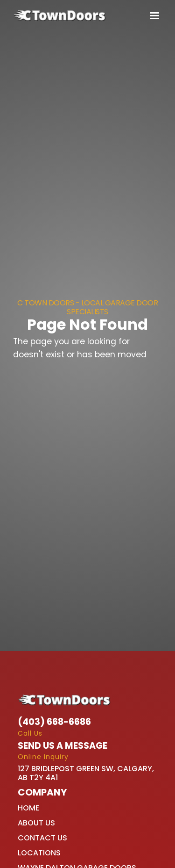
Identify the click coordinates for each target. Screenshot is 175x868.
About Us (36, 823)
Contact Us (42, 838)
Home (28, 808)
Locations (39, 853)
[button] (152, 16)
